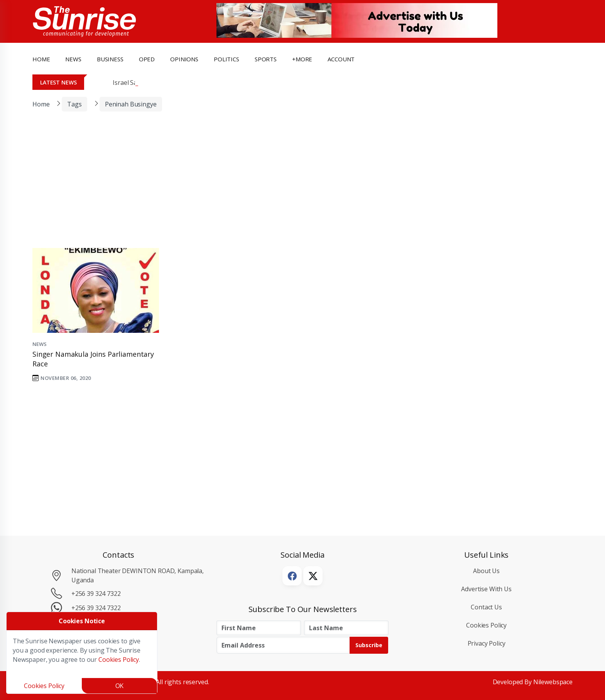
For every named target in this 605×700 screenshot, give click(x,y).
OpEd (147, 59)
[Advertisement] (297, 185)
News (39, 344)
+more (302, 59)
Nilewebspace (553, 682)
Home (41, 59)
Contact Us (486, 607)
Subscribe (369, 645)
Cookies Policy (486, 625)
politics (226, 59)
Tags (74, 104)
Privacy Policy (487, 643)
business (110, 59)
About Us (486, 571)
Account (341, 59)
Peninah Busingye (131, 104)
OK (120, 686)
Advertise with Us (486, 589)
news (73, 59)
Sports (266, 59)
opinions (184, 59)
